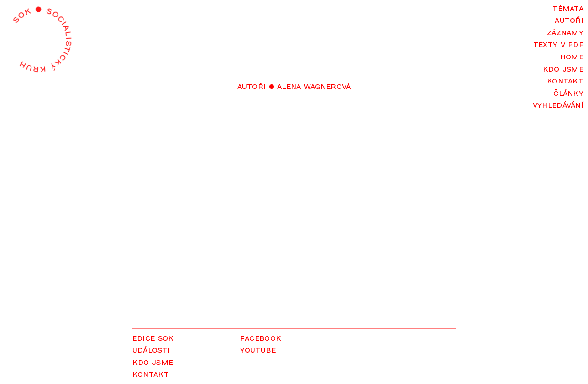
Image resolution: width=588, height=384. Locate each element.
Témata (568, 8)
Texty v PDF (558, 44)
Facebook (261, 337)
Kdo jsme (563, 68)
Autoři (569, 19)
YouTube (258, 349)
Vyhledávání (558, 104)
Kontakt (565, 80)
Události (151, 349)
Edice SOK (153, 337)
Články (568, 92)
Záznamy (565, 32)
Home (572, 56)
